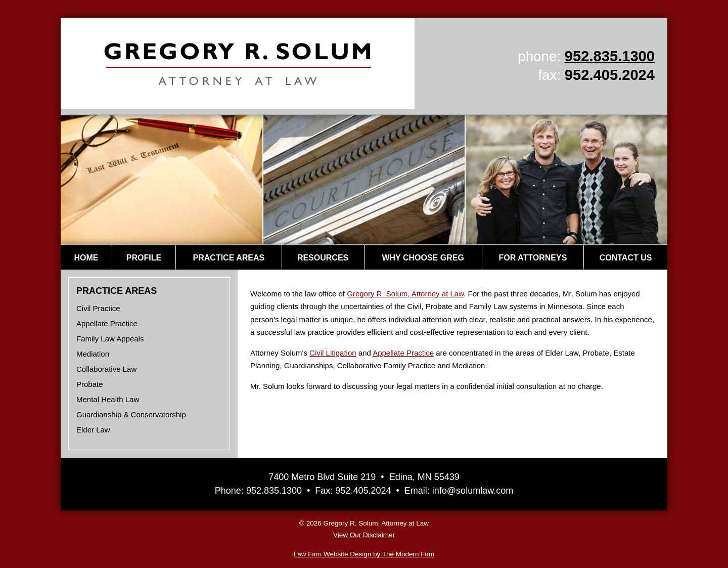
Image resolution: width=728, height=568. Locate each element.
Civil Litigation (333, 353)
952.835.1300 (610, 56)
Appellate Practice (403, 353)
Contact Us (626, 258)
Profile (144, 258)
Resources (323, 258)
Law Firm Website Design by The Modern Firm (364, 554)
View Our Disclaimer (364, 535)
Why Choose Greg (423, 258)
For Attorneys (533, 258)
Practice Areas (229, 258)
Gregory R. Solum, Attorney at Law (405, 294)
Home (86, 258)
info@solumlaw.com (473, 491)
